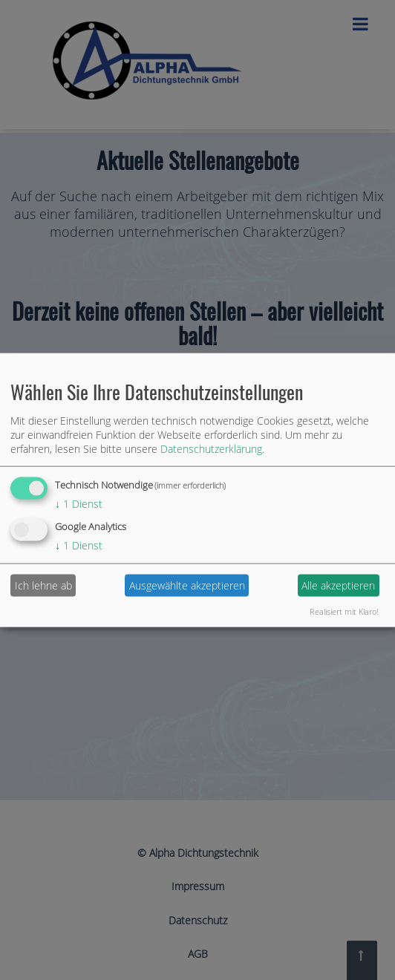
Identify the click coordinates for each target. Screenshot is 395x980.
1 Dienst (79, 504)
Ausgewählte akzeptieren (187, 585)
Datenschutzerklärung (211, 449)
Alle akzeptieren (338, 585)
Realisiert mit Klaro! (344, 611)
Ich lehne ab (43, 585)
